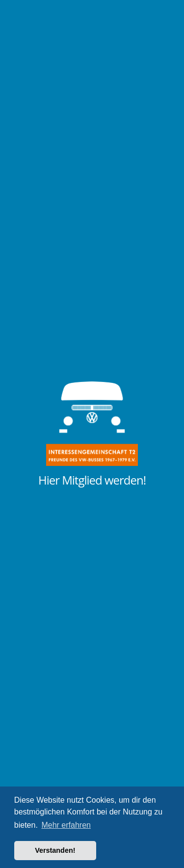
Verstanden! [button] (55, 850)
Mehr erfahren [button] (66, 825)
